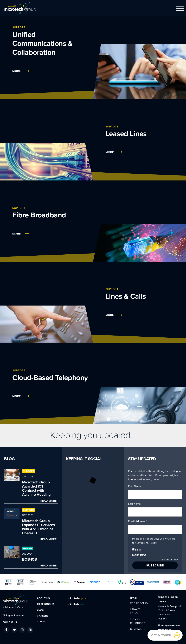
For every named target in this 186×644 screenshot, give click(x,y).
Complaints (138, 629)
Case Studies (46, 604)
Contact (43, 622)
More (21, 71)
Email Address (137, 521)
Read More (49, 501)
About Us (43, 598)
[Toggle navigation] (180, 8)
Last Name (134, 504)
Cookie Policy (139, 603)
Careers (43, 616)
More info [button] (139, 555)
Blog (40, 610)
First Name (135, 486)
